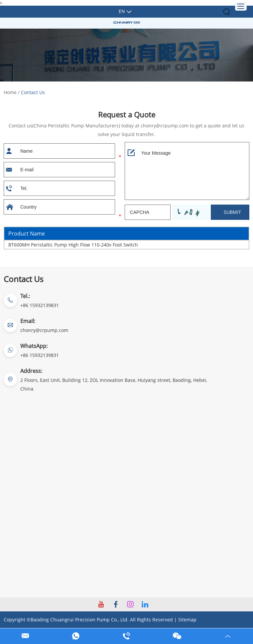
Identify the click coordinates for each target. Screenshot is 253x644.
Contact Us (33, 92)
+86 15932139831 (40, 355)
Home (10, 92)
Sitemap (187, 620)
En (122, 11)
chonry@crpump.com (44, 330)
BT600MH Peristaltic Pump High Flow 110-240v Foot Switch (73, 245)
